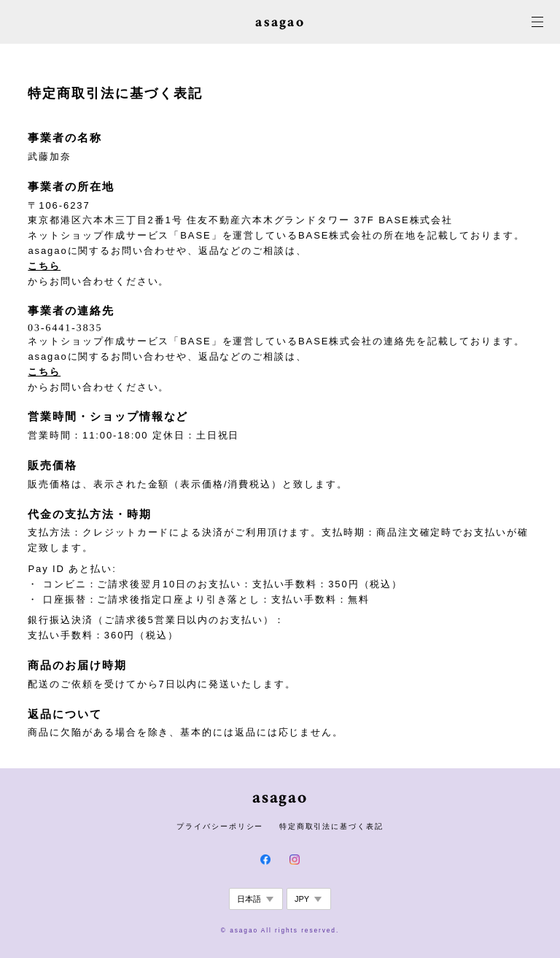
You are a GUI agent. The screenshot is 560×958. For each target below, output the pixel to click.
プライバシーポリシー (220, 826)
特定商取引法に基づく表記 (331, 826)
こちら (44, 266)
